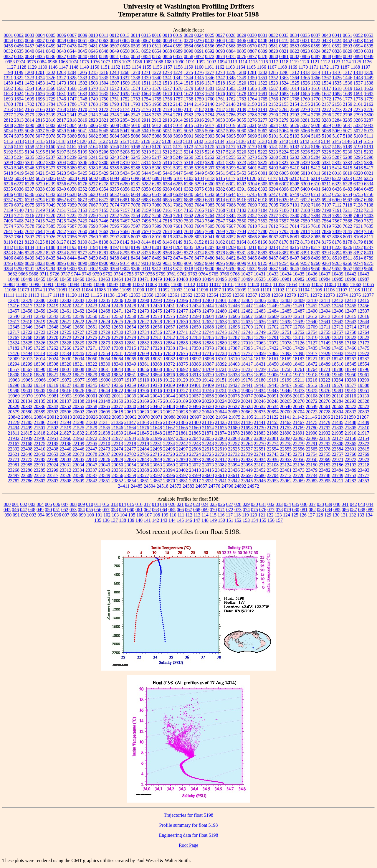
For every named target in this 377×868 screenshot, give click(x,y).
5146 (347, 141)
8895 (61, 263)
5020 (242, 125)
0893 (348, 56)
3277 (263, 120)
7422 (51, 221)
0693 (220, 51)
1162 (220, 67)
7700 (231, 231)
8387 (284, 253)
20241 (247, 401)
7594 (104, 226)
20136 (52, 401)
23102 (260, 465)
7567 (337, 221)
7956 (72, 237)
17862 (273, 353)
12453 (325, 306)
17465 (338, 348)
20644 (221, 412)
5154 (358, 141)
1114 (243, 62)
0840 (82, 56)
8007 (136, 237)
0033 (284, 35)
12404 (247, 300)
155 (263, 520)
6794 (40, 200)
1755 (157, 99)
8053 (242, 237)
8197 (114, 247)
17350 (195, 348)
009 (81, 504)
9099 (242, 263)
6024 (30, 178)
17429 (299, 348)
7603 (188, 226)
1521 (252, 83)
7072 (104, 205)
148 (205, 520)
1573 (125, 88)
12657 (169, 327)
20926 (92, 417)
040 (337, 504)
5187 (326, 147)
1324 (40, 78)
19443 (260, 385)
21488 (350, 422)
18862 (143, 375)
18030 (66, 359)
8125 (40, 242)
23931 (208, 481)
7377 (273, 216)
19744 (195, 391)
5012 (157, 125)
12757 (338, 332)
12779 (130, 338)
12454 (338, 306)
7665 (114, 231)
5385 (114, 168)
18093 (182, 359)
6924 (326, 200)
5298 (369, 157)
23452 (260, 470)
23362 (130, 470)
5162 (72, 147)
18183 (298, 359)
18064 (118, 359)
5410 (295, 168)
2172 (104, 109)
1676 (220, 94)
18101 (221, 359)
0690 (188, 51)
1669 (157, 94)
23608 (208, 475)
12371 (303, 295)
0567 (220, 46)
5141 (294, 141)
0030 (252, 35)
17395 (247, 348)
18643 (117, 369)
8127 (61, 242)
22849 (156, 459)
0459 (51, 46)
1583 (231, 88)
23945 (247, 481)
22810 (91, 459)
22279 (299, 444)
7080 (157, 205)
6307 (284, 184)
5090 (178, 136)
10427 (247, 274)
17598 (130, 353)
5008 (114, 125)
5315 (157, 162)
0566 (210, 46)
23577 (143, 475)
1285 (273, 72)
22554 (273, 449)
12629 (169, 322)
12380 (39, 300)
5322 (231, 162)
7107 (327, 205)
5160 (51, 147)
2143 (178, 104)
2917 (210, 120)
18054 (105, 359)
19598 (14, 391)
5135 (230, 141)
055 (90, 510)
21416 (208, 422)
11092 (164, 290)
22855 (169, 459)
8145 (157, 242)
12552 (117, 316)
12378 (14, 300)
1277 (209, 72)
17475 (363, 348)
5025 (284, 125)
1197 (366, 67)
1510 (135, 83)
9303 (104, 269)
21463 (286, 422)
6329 (358, 184)
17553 (91, 353)
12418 (39, 306)
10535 (260, 279)
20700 (286, 412)
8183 (19, 247)
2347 (135, 115)
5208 (125, 152)
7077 (125, 205)
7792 (284, 231)
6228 (29, 184)
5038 (51, 131)
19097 (118, 380)
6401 (316, 189)
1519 (231, 83)
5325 (263, 162)
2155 (305, 104)
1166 (261, 67)
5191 (369, 147)
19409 (208, 385)
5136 (241, 141)
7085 (210, 205)
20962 (131, 417)
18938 (234, 375)
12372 (316, 295)
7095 (274, 205)
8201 (157, 247)
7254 (135, 216)
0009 (82, 35)
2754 (167, 115)
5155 (368, 141)
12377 (368, 295)
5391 (167, 168)
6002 (273, 173)
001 (15, 504)
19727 (182, 391)
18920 (208, 375)
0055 (19, 41)
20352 (65, 406)
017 (147, 504)
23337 (91, 470)
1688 (337, 94)
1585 (252, 88)
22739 (247, 454)
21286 (39, 422)
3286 (358, 120)
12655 (143, 327)
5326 (273, 162)
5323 (242, 162)
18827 (78, 375)
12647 (39, 327)
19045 (338, 375)
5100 (263, 136)
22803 (65, 459)
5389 (146, 168)
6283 (157, 184)
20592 (52, 412)
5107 (337, 136)
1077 (105, 62)
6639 (178, 194)
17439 (325, 348)
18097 (195, 359)
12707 (286, 327)
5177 (231, 147)
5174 (199, 147)
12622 (78, 322)
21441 (260, 422)
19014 (286, 375)
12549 (78, 316)
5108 (348, 136)
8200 (146, 247)
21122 (273, 417)
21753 (286, 428)
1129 (32, 67)
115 (213, 515)
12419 (52, 306)
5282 (295, 157)
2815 (40, 120)
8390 (295, 253)
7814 (305, 231)
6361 (178, 189)
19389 (169, 385)
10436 (312, 274)
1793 (135, 104)
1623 (8, 94)
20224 (221, 401)
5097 (242, 136)
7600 (167, 226)
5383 (93, 168)
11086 (113, 290)
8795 (8, 263)
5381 (82, 168)
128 (320, 515)
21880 (247, 433)
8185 (40, 247)
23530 (78, 475)
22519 (221, 449)
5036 (29, 131)
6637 (157, 194)
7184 (263, 210)
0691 (199, 51)
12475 (156, 311)
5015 (188, 125)
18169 (285, 359)
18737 (247, 369)
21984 (130, 438)
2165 (29, 109)
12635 (247, 322)
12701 (260, 327)
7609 (242, 226)
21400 (195, 422)
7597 (135, 226)
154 (254, 520)
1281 (252, 72)
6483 (348, 189)
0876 (242, 56)
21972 (91, 438)
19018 (312, 375)
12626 (130, 322)
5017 (210, 125)
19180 (260, 380)
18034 (79, 359)
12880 (117, 343)
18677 (169, 369)
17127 (312, 343)
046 (15, 510)
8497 (295, 258)
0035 (305, 35)
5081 (83, 136)
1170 (303, 67)
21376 (156, 422)
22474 (117, 449)
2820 (93, 120)
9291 (29, 269)
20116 (350, 396)
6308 (295, 184)
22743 (273, 454)
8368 (167, 253)
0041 (337, 35)
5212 (167, 152)
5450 (210, 173)
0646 (93, 51)
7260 (167, 216)
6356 (125, 189)
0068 (157, 41)
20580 (27, 412)
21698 (247, 428)
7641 (8, 231)
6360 (167, 189)
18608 (78, 369)
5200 (93, 152)
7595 (114, 226)
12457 (14, 311)
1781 (19, 104)
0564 (188, 46)
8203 (167, 247)
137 (114, 520)
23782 (14, 481)
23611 (234, 475)
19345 (91, 385)
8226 (348, 247)
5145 (336, 141)
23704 (273, 475)
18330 (104, 364)
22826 (104, 459)
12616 (363, 316)
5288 (348, 157)
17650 (169, 353)
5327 (284, 162)
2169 (72, 109)
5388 (135, 168)
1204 (72, 72)
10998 (125, 284)
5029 (326, 125)
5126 (145, 141)
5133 (209, 141)
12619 (39, 322)
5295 (358, 157)
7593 (93, 226)
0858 (188, 56)
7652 (61, 231)
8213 (273, 247)
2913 (167, 120)
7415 (40, 221)
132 (353, 515)
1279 (231, 72)
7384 (316, 216)
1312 (294, 72)
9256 (295, 263)
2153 (284, 104)
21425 (221, 422)
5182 (284, 147)
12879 (104, 343)
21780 (312, 428)
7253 (125, 216)
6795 (51, 200)
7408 (19, 221)
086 (345, 510)
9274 (358, 263)
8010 (157, 237)
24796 (227, 486)
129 (328, 515)
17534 (65, 353)
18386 (195, 364)
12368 (264, 295)
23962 (286, 481)
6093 (104, 178)
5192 (8, 152)
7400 (358, 216)
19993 (66, 396)
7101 (295, 205)
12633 (221, 322)
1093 (211, 62)
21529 (91, 428)
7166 (199, 210)
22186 (65, 444)
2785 (220, 115)
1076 (95, 62)
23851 (104, 481)
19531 (325, 385)
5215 (199, 152)
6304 (252, 184)
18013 (27, 359)
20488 (169, 406)
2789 (263, 115)
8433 (40, 258)
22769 (363, 454)
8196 (104, 247)
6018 (337, 173)
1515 (188, 83)
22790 (52, 459)
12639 (299, 322)
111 (181, 515)
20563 (338, 406)
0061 (82, 41)
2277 (8, 115)
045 (7, 510)
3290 (29, 125)
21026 (209, 417)
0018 (167, 35)
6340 (61, 189)
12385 (104, 300)
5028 (316, 125)
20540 (286, 406)
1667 (135, 94)
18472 (312, 364)
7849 (358, 231)
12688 (208, 327)
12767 (14, 338)
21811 (13, 433)
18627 (91, 369)
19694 (130, 391)
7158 (135, 210)
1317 (347, 72)
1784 (51, 104)
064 (164, 510)
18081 (156, 359)
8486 (263, 258)
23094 (234, 465)
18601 (65, 369)
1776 (337, 99)
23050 (117, 465)
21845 (143, 433)
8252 (40, 253)
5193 (19, 152)
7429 (82, 221)
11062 (343, 284)
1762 (231, 99)
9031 (167, 263)
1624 (19, 94)
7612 (273, 226)
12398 (195, 300)
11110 (367, 290)
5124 (124, 141)
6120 (252, 178)
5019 (231, 125)
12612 (312, 316)
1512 (157, 83)
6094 (115, 178)
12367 (251, 295)
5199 (82, 152)
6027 (62, 178)
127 (311, 515)
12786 (221, 338)
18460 (286, 364)
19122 (169, 380)
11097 (215, 290)
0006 (61, 35)
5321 (220, 162)
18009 (14, 359)
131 (344, 515)
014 (123, 504)
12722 (27, 332)
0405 (231, 41)
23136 (299, 465)
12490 (312, 311)
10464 (117, 279)
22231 (156, 444)
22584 (338, 449)
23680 (260, 475)
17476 (14, 353)
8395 (348, 253)
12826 (39, 343)
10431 (260, 274)
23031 (65, 465)
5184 (305, 147)
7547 (220, 221)
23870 (169, 481)
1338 (135, 78)
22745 (286, 454)
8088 (337, 237)
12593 (195, 316)
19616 (65, 391)
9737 (65, 274)
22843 (143, 459)
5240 (82, 157)
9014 (125, 263)
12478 (195, 311)
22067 (247, 438)
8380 (231, 253)
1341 (167, 78)
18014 (40, 359)
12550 (91, 316)
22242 (182, 444)
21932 (14, 438)
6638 (167, 194)
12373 (329, 295)
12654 (130, 327)
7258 (157, 216)
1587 (273, 88)
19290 (363, 380)
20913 (66, 417)
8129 (72, 242)
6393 (263, 189)
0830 (358, 51)
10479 (156, 279)
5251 (199, 157)
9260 (316, 263)
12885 (182, 343)
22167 (14, 444)
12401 (221, 300)
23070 (182, 465)
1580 (199, 88)
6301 (220, 184)
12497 (350, 311)
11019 (240, 284)
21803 (338, 428)
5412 (316, 168)
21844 (130, 433)
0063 (104, 41)
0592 (337, 46)
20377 (117, 406)
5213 (178, 152)
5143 (315, 141)
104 (123, 515)
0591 (326, 46)
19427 (234, 385)
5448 (188, 173)
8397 (358, 253)
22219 (143, 444)
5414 (337, 168)
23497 (14, 475)
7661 (93, 231)
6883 (146, 200)
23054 (130, 465)
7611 (263, 226)
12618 (27, 322)
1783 (40, 104)
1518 (220, 83)
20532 (260, 406)
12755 (325, 332)
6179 (284, 178)
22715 (156, 454)
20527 (234, 406)
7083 (189, 205)
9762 (182, 274)
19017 (299, 375)
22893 (208, 459)
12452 (312, 306)
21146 (311, 417)
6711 (241, 194)
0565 (199, 46)
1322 (19, 78)
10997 (113, 284)
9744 (76, 274)
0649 (114, 51)
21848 (156, 433)
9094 (210, 263)
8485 (252, 258)
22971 (338, 459)
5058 (231, 131)
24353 (363, 481)
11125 (96, 295)
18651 (130, 369)
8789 (369, 258)
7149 (40, 210)
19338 (78, 385)
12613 (325, 316)
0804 (231, 51)
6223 (347, 178)
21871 (208, 433)
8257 (72, 253)
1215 (93, 72)
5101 (274, 136)
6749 (295, 194)
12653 (117, 327)
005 (48, 504)
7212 (358, 210)
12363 (199, 295)
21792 (325, 428)
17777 (247, 353)
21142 (298, 417)
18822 (65, 375)
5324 (252, 162)
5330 (316, 162)
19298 (14, 385)
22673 (78, 454)
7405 (8, 221)
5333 (348, 162)
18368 (156, 364)
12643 (350, 322)
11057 (317, 284)
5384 (104, 168)
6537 (40, 194)
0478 (72, 46)
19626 (78, 391)
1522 (263, 83)
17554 (104, 353)
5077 (40, 136)
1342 (178, 78)
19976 (40, 396)
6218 (305, 178)
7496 (146, 221)
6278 (104, 184)
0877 (252, 56)
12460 (52, 311)
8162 (220, 242)
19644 (104, 391)
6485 (369, 189)
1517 (210, 83)
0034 (295, 35)
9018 (146, 263)
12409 (299, 300)
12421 (78, 306)
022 (188, 504)
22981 (14, 465)
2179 (167, 109)
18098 (208, 359)
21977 (117, 438)
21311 (104, 422)
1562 (8, 88)
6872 (72, 200)
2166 (40, 109)
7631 (358, 226)
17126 (299, 343)
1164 (240, 67)
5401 (252, 168)
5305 (72, 162)
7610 (252, 226)
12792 (286, 338)
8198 (125, 247)
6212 (294, 178)
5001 (40, 125)
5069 (337, 131)
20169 (143, 401)
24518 (163, 486)
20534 (273, 406)
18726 (234, 369)
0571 (263, 46)
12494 (325, 311)
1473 (61, 83)
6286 (188, 184)
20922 (79, 417)
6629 (82, 194)
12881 (130, 343)
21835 (91, 433)
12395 (169, 300)
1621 (358, 88)
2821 (104, 120)
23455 (273, 470)
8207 (210, 247)
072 (230, 510)
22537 (247, 449)
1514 (178, 83)
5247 (157, 157)
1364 (295, 78)
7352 (252, 216)
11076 (49, 290)
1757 (178, 99)
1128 (22, 67)
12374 (342, 295)
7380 (295, 216)
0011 (104, 35)
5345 (19, 168)
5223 (273, 152)
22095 (299, 438)
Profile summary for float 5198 (188, 825)
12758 (350, 332)
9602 (220, 269)
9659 (358, 269)
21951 (52, 438)
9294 (51, 269)
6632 (114, 194)
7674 (167, 231)
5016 (199, 125)
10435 (299, 274)
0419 (284, 41)
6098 (157, 178)
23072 (195, 465)
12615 (350, 316)
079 (287, 510)
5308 (104, 162)
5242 (104, 157)
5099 (252, 136)
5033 (369, 125)
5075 (19, 136)
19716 (156, 391)
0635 (19, 51)
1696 (40, 99)
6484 (358, 189)
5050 (157, 131)
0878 (263, 56)
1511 (146, 83)
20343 (52, 406)
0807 (252, 51)
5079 (62, 136)
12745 (221, 332)
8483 (242, 258)
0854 (146, 56)
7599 (157, 226)
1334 (93, 78)
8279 (93, 253)
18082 (169, 359)
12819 (312, 338)
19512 (312, 385)
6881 (125, 200)
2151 (263, 104)
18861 (130, 375)
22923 (247, 459)
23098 (247, 465)
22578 (325, 449)
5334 (358, 162)
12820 (325, 338)
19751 (221, 391)
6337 (29, 189)
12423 (91, 306)
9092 (199, 263)
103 (115, 515)
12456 (363, 306)
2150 (252, 104)
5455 (252, 173)
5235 (29, 157)
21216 (337, 417)
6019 (348, 173)
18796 (363, 369)
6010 (305, 173)
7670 (146, 231)
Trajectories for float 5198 (188, 815)
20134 (27, 401)
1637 (114, 94)
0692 (210, 51)
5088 (157, 136)
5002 (51, 125)
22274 (273, 444)
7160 (157, 210)
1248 (114, 72)
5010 (135, 125)
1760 (210, 99)
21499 (27, 428)
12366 (238, 295)
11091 (151, 290)
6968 (369, 200)
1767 (284, 99)
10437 (325, 274)
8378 (220, 253)
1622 (369, 88)
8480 (210, 258)
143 (164, 520)
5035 (19, 131)
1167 (272, 67)
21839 (117, 433)
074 (246, 510)
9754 (118, 274)
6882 (135, 200)
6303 (242, 184)
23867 (156, 481)
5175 (210, 147)
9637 (273, 269)
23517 (52, 475)
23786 (27, 481)
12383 (78, 300)
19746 (208, 391)
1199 (19, 72)
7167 (210, 210)
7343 (220, 216)
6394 (273, 189)
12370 (290, 295)
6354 (104, 189)
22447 (91, 449)
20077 (247, 396)
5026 (295, 125)
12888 (208, 343)
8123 (29, 242)
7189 (316, 210)
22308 (338, 444)
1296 (284, 72)
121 (262, 515)
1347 (220, 78)
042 (353, 504)
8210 (242, 247)
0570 (252, 46)
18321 (78, 364)
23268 (14, 470)
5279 (263, 157)
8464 (135, 258)
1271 (146, 72)
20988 (170, 417)
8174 (316, 242)
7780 (263, 231)
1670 (167, 94)
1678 (242, 94)
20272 (312, 401)
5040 (72, 131)
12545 (65, 316)
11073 (23, 290)
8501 (326, 258)
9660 (369, 269)
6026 (51, 178)
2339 (51, 115)
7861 (19, 237)
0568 (231, 46)
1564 (29, 88)
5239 (72, 157)
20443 (143, 406)
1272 (156, 72)
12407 (273, 300)
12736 (156, 332)
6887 (178, 200)
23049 (104, 465)
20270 (299, 401)
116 (221, 515)
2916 (199, 120)
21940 (39, 438)
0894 (358, 56)
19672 (117, 391)
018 (156, 504)
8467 (146, 258)
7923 (40, 237)
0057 (40, 41)
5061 (252, 131)
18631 (104, 369)
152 (238, 520)
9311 (146, 269)
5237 (51, 157)
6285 (178, 184)
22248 (208, 444)
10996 (100, 284)
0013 (125, 35)
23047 (91, 465)
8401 (369, 253)
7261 (178, 216)
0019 (178, 35)
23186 (338, 465)
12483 (260, 311)
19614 (52, 391)
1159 (188, 67)
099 (82, 515)
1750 (104, 99)
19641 (91, 391)
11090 (138, 290)
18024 (53, 359)
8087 (327, 237)
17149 (325, 343)
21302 (91, 422)
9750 (97, 274)
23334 (78, 470)
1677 (231, 94)
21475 (312, 422)
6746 (263, 194)
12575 (169, 316)
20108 (312, 396)
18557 (14, 369)
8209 (231, 247)
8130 (82, 242)
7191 (337, 210)
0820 (273, 51)
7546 (210, 221)
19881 (338, 391)
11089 (126, 290)
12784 (195, 338)
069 (205, 510)
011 (98, 504)
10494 (208, 279)
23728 (299, 475)
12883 (156, 343)
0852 (125, 56)
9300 (72, 269)
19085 (92, 380)
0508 (125, 46)
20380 (130, 406)
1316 (337, 72)
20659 (234, 412)
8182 (8, 247)
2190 (252, 109)
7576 (19, 226)
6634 (135, 194)
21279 (14, 422)
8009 (146, 237)
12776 (104, 338)
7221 (61, 216)
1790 (114, 104)
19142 (208, 380)
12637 (273, 322)
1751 (114, 99)
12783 (182, 338)
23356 (117, 470)
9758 (150, 274)
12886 (195, 343)
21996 (156, 438)
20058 (208, 396)
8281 (104, 253)
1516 (199, 83)
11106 (329, 290)
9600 (210, 269)
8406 (8, 258)
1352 (273, 78)
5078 (51, 136)
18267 (350, 359)
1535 (337, 83)
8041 (210, 237)
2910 (135, 120)
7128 (358, 205)
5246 (146, 157)
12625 (117, 322)
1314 (315, 72)
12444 (208, 306)
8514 (358, 258)
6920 (284, 200)
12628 (156, 322)
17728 (221, 353)
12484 (273, 311)
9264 (326, 263)
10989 (22, 284)
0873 (210, 56)
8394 (337, 253)
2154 (295, 104)
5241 (93, 157)
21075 (234, 417)
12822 (350, 338)
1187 (345, 67)
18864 (156, 375)
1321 (8, 78)
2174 (125, 109)
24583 (188, 486)
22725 (208, 454)
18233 (324, 359)
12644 (363, 322)
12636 (260, 322)
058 (114, 510)
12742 (195, 332)
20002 (105, 396)
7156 (114, 210)
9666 (23, 274)
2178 (157, 109)
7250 (93, 216)
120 (254, 515)
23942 (234, 481)
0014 (135, 35)
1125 (357, 62)
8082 (305, 237)
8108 (358, 237)
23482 (325, 470)
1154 (136, 67)
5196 (51, 152)
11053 (279, 284)
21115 (260, 417)
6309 (305, 184)
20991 (183, 417)
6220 (326, 178)
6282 (146, 184)
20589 (39, 412)
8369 (178, 253)
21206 (324, 417)
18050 (92, 359)
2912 (157, 120)
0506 (104, 46)
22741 (260, 454)
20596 (65, 412)
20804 (338, 412)
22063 (234, 438)
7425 (61, 221)
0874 (220, 56)
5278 (252, 157)
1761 (220, 99)
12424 (104, 306)
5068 (326, 131)
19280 (350, 380)
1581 (210, 88)
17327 (143, 348)
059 (123, 510)
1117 (273, 62)
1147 (63, 67)
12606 (234, 316)
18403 (234, 364)
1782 (29, 104)
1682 (273, 94)
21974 (104, 438)
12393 (156, 300)
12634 (234, 322)
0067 (146, 41)
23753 (350, 475)
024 (205, 504)
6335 (8, 189)
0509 (135, 46)
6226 (8, 184)
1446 (348, 78)
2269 (295, 109)
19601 (27, 391)
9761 (171, 274)
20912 (53, 417)
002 (24, 504)
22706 (143, 454)
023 (197, 504)
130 (336, 515)
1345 (199, 78)
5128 (167, 141)
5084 (115, 136)
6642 (210, 194)
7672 (157, 231)
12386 (117, 300)
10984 (325, 279)
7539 (188, 221)
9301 (82, 269)
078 (279, 510)
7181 (231, 210)
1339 (146, 78)
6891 (210, 200)
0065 (125, 41)
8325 (146, 253)
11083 (74, 290)
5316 (167, 162)
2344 (104, 115)
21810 (363, 428)
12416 (14, 306)
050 (48, 510)
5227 (316, 152)
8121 (19, 242)
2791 (284, 115)
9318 (188, 269)
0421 (305, 41)
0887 (316, 56)
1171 (314, 67)
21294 (65, 422)
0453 (358, 41)
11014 (202, 284)
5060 (242, 131)
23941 (221, 481)
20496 (195, 406)
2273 (337, 109)
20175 (156, 401)
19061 (363, 375)
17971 (350, 353)
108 (156, 515)
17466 (350, 348)
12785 (208, 338)
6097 (146, 178)
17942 (338, 353)
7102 (305, 205)
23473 (299, 470)
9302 (93, 269)
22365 (350, 444)
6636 (146, 194)
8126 (51, 242)
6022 (9, 178)
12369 (277, 295)
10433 (273, 274)
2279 (29, 115)
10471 (143, 279)
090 (8, 515)
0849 (104, 56)
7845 (348, 231)
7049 (51, 205)
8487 (273, 258)
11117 (46, 295)
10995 (87, 284)
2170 (82, 109)
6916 (242, 200)
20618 (117, 412)
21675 (221, 428)
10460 (78, 279)
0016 (157, 35)
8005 (125, 237)
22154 (363, 438)
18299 (27, 364)
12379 (27, 300)
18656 (143, 369)
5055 (199, 131)
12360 (161, 295)
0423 (326, 41)
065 (172, 510)
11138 (109, 295)
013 (114, 504)
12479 (208, 311)
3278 (273, 120)
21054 (221, 417)
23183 (325, 465)
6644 (231, 194)
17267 (78, 348)
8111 (369, 237)
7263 (199, 216)
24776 (214, 486)
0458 (40, 46)
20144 (91, 401)
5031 (348, 125)
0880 (273, 56)
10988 (9, 284)
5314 (146, 162)
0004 (40, 35)
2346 (125, 115)
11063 (356, 284)
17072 (273, 343)
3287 (369, 120)
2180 (178, 109)
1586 (263, 88)
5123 (114, 141)
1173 (334, 67)
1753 (135, 99)
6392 (252, 189)
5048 (135, 131)
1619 (348, 88)
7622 (348, 226)
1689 (348, 94)
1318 (358, 72)
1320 (368, 72)
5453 (242, 173)
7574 (8, 226)
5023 (263, 125)
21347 (130, 422)
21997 (169, 438)
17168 (350, 343)
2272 (326, 109)
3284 (337, 120)
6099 (168, 178)
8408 (19, 258)
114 (205, 515)
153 (246, 520)
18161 (272, 359)
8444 (72, 258)
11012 (189, 284)
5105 (316, 136)
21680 (234, 428)
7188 (305, 210)
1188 (355, 67)
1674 (210, 94)
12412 (338, 300)
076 (263, 510)
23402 (182, 470)
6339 (51, 189)
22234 (169, 444)
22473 (104, 449)
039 (329, 504)
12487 (299, 311)
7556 (273, 221)
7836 (326, 231)
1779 (369, 99)
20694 (273, 412)
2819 (82, 120)
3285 (348, 120)
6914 (220, 200)
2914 (178, 120)
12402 (234, 300)
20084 (260, 396)
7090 (252, 205)
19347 (104, 385)
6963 (348, 200)
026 (221, 504)
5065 (295, 131)
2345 (114, 115)
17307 (104, 348)
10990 (35, 284)
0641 (40, 51)
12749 (260, 332)
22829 (117, 459)
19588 (363, 385)
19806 (247, 391)
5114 (30, 141)
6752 (326, 194)
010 (90, 504)
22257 (234, 444)
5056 (210, 131)
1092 (201, 62)
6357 (135, 189)
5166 (114, 147)
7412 (29, 221)
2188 (231, 109)
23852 (117, 481)
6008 (295, 173)
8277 (82, 253)
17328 (156, 348)
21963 (78, 438)
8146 (167, 242)
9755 (129, 274)
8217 (316, 247)
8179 (358, 242)
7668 (135, 231)
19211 (299, 380)
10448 (14, 279)
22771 (14, 459)
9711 (44, 274)
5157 (19, 147)
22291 (312, 444)
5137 (252, 141)
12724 (52, 332)
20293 (350, 401)
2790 (273, 115)
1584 (242, 88)
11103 (291, 290)
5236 (40, 157)
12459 (39, 311)
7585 (51, 226)
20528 (247, 406)
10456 (52, 279)
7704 (242, 231)
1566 (51, 88)
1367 (326, 78)
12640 (312, 322)
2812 (8, 120)
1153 (126, 67)
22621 (14, 454)
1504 (104, 83)
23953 (273, 481)
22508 (195, 449)
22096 (312, 438)
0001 (8, 35)
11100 (253, 290)
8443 (61, 258)
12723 (39, 332)
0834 (29, 56)
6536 (29, 194)
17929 (325, 353)
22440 (65, 449)
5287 (337, 157)
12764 (363, 332)
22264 (247, 444)
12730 (117, 332)
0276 (199, 41)
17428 (286, 348)
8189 (61, 247)
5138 (262, 141)
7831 (316, 231)
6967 (358, 200)
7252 (114, 216)
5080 (72, 136)
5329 (305, 162)
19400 (182, 385)
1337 (125, 78)
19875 (312, 391)
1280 (241, 72)
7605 (210, 226)
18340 (117, 364)
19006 (273, 375)
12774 (78, 338)
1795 (146, 104)
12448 (260, 306)
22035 (182, 438)
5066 (305, 131)
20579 (14, 412)
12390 (143, 300)
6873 (82, 200)
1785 (61, 104)
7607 (231, 226)
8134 (93, 242)
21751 (273, 428)
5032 (358, 125)
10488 (182, 279)
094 (41, 515)
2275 (358, 109)
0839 (72, 56)
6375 (199, 189)
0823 (305, 51)
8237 (369, 247)
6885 (167, 200)
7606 (220, 226)
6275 (72, 184)
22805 (78, 459)
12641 (325, 322)
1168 (282, 67)
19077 (79, 380)
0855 (157, 56)
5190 (358, 147)
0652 (146, 51)
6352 (82, 189)
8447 (82, 258)
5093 (210, 136)
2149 (242, 104)
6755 (358, 194)
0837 (61, 56)
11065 (368, 284)
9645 (295, 269)
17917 (312, 353)
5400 (242, 168)
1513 (167, 83)
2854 (125, 120)
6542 (51, 194)
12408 (286, 300)
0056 (29, 41)
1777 (348, 99)
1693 (8, 99)
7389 (326, 216)
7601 (178, 226)
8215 (295, 247)
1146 (53, 67)
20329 (14, 406)
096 (57, 515)
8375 (210, 253)
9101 (252, 263)
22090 (286, 438)
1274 (178, 72)
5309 (114, 162)
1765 (263, 99)
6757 (8, 200)
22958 (312, 459)
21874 (221, 433)
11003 (151, 284)
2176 (146, 109)
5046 (114, 131)
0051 (348, 35)
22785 (39, 459)
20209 (195, 401)
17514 (39, 353)
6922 (305, 200)
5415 (348, 168)
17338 (169, 348)
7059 (72, 205)
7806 (295, 231)
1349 (242, 78)
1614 (295, 88)
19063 (14, 380)
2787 (242, 115)
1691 (358, 94)
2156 (316, 104)
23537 (91, 475)
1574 (135, 88)
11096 (202, 290)
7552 (252, 221)
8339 (157, 253)
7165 (188, 210)
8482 (231, 258)
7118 (347, 205)
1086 (137, 62)
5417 (369, 168)
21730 (260, 428)
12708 (299, 327)
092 (24, 515)
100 (90, 515)
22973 (363, 459)
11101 (266, 290)
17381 (221, 348)
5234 (19, 157)
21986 (143, 438)
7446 (104, 221)
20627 (169, 412)
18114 (247, 359)
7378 (284, 216)
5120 (82, 141)
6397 (295, 189)
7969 (93, 237)
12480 (221, 311)
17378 (208, 348)
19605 (39, 391)
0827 (326, 51)
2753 (157, 115)
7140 (19, 210)
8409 (29, 258)
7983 (104, 237)
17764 (234, 353)
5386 (125, 168)
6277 (93, 184)
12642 (338, 322)
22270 (260, 444)
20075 (234, 396)
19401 (195, 385)
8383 (263, 253)
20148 (104, 401)
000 (7, 504)
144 (172, 520)
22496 (169, 449)
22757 (338, 454)
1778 (358, 99)
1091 (190, 62)
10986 (350, 279)
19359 (130, 385)
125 (295, 515)
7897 (30, 237)
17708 (195, 353)
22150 (350, 438)
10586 (273, 279)
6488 (19, 194)
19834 (260, 391)
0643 (61, 51)
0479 (82, 46)
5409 (284, 168)
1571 (104, 88)
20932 (105, 417)
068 (197, 510)
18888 (182, 375)
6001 (263, 173)
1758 (188, 99)
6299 (199, 184)
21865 (195, 433)
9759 (161, 274)
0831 (369, 51)
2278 (19, 115)
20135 (39, 401)
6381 (210, 189)
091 (16, 515)
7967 (83, 237)
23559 (130, 475)
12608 (260, 316)
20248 (273, 401)
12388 (130, 300)
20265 (286, 401)
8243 (8, 253)
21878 (234, 433)
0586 (305, 46)
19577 (350, 385)
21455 (273, 422)
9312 (157, 269)
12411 (324, 300)
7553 (263, 221)
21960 (65, 438)
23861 (143, 481)
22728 (221, 454)
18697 (195, 369)
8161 (210, 242)
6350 (72, 189)
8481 (220, 258)
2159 (348, 104)
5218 (231, 152)
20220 (208, 401)
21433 (234, 422)
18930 (221, 375)
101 (99, 515)
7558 (295, 221)
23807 (52, 481)
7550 (242, 221)
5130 (177, 141)
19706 (143, 391)
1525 (295, 83)
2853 (114, 120)
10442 (350, 274)
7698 (210, 231)
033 (279, 504)
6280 (125, 184)
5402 (263, 168)
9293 (40, 269)
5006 (93, 125)
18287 (363, 359)
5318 (188, 162)
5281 (284, 157)
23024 (52, 465)
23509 (27, 475)
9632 (252, 269)
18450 (273, 364)
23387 (156, 470)
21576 (143, 428)
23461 (286, 470)
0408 (263, 41)
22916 (234, 459)
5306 (82, 162)
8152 (199, 242)
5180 (263, 147)
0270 (188, 41)
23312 (65, 470)
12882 (143, 343)
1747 (72, 99)
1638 (125, 94)
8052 (231, 237)
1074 (74, 62)
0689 (178, 51)
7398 (348, 216)
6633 (125, 194)
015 (131, 504)
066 (180, 510)
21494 (14, 428)
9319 (199, 269)
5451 (220, 173)
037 (312, 504)
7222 (72, 216)
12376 (355, 295)
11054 (292, 284)
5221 (252, 152)
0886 (305, 56)
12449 (273, 306)
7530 (178, 221)
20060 (221, 396)
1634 (93, 94)
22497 (182, 449)
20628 (182, 412)
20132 (14, 401)
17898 (299, 353)
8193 (82, 247)
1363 (284, 78)
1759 (199, 99)
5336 (369, 162)
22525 (234, 449)
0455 (8, 46)
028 (238, 504)
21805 (350, 428)
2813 (19, 120)
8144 (146, 242)
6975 (30, 205)
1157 (167, 67)
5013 (167, 125)
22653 (52, 454)
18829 (91, 375)
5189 (348, 147)
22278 (286, 444)
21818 (39, 433)
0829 (348, 51)
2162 (369, 104)
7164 (178, 210)
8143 (135, 242)
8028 (189, 237)
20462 (156, 406)
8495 (284, 258)
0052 (358, 35)
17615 (156, 353)
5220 (242, 152)
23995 (325, 481)
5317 (178, 162)
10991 (48, 284)
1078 (116, 62)
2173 (114, 109)
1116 (263, 62)
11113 (34, 295)
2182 (199, 109)
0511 (157, 46)
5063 (273, 131)
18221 (311, 359)
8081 (295, 237)
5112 (9, 141)
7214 (8, 216)
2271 (316, 109)
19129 (182, 380)
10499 (247, 279)
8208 (220, 247)
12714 (350, 327)
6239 (51, 184)
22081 (273, 438)
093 (33, 515)
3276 (252, 120)
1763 (242, 99)
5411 (305, 168)
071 (221, 510)
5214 (188, 152)
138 (123, 520)
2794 (305, 115)
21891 (299, 433)
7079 (146, 205)
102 (107, 515)
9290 (19, 269)
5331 (326, 162)
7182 (242, 210)
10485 (169, 279)
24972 (253, 486)
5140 (283, 141)
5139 (273, 141)
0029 (242, 35)
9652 (326, 269)
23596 (169, 475)
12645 (14, 327)
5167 (125, 147)
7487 (135, 221)
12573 (156, 316)
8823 (40, 263)
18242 (337, 359)
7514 (157, 221)
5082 (93, 136)
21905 (338, 433)
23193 (350, 465)
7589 (82, 226)
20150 (117, 401)
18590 (39, 369)
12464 (91, 311)
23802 (39, 481)
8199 (135, 247)
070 (213, 510)
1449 (369, 78)
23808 (65, 481)
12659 (195, 327)
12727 (78, 332)
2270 (305, 109)
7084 (199, 205)
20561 (325, 406)
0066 (135, 41)
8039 (199, 237)
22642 (39, 454)
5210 (146, 152)
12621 (65, 322)
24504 (150, 486)
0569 (242, 46)
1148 (74, 67)
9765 (214, 274)
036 (304, 504)
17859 (260, 353)
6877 (104, 200)
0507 (114, 46)
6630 (93, 194)
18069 (143, 359)
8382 (252, 253)
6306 (273, 184)
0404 (220, 41)
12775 (91, 338)
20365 (104, 406)
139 (131, 520)
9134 (273, 263)
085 (337, 510)
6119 (241, 178)
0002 (19, 35)
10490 (195, 279)
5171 (167, 147)
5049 (146, 131)
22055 (208, 438)
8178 (348, 242)
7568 (348, 221)
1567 (61, 88)
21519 (65, 428)
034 (287, 504)
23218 (363, 465)
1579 (188, 88)
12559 (143, 316)
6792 (19, 200)
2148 (231, 104)
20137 (65, 401)
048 (32, 510)
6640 (188, 194)
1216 (103, 72)
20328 (363, 401)
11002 (138, 284)
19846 (286, 391)
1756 (167, 99)
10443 (363, 274)
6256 (61, 184)
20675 (260, 412)
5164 (93, 147)
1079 (127, 62)
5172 (178, 147)
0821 (284, 51)
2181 (188, 109)
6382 (220, 189)
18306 (39, 364)
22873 (195, 459)
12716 (363, 327)
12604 (208, 316)
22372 (363, 444)
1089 (169, 62)
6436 (337, 189)
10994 (74, 284)
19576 (338, 385)
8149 (178, 242)
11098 (228, 290)
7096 (284, 205)
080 (296, 510)
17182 (14, 348)
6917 (252, 200)
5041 (82, 131)
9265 (337, 263)
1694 (19, 99)
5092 (199, 136)
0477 (61, 46)
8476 (188, 258)
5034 (8, 131)
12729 (104, 332)
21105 (247, 417)
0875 (231, 56)
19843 (273, 391)
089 (370, 510)
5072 (358, 131)
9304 (114, 269)
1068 (63, 62)
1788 (93, 104)
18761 (299, 369)
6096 (136, 178)
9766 (224, 274)
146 (188, 520)
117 (229, 515)
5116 (51, 141)
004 (40, 504)
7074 (115, 205)
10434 (286, 274)
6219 (315, 178)
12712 (338, 327)
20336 (39, 406)
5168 (135, 147)
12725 (65, 332)
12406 (260, 300)
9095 (220, 263)
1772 (326, 99)
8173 (305, 242)
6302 (231, 184)
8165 (252, 242)
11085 (100, 290)
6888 (188, 200)
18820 (39, 375)
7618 (316, 226)
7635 (369, 226)
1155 (147, 67)
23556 (117, 475)
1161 (209, 67)
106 (140, 515)
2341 (72, 115)
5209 (135, 152)
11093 (177, 290)
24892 (240, 486)
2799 (358, 115)
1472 (51, 83)
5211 (157, 152)
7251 (104, 216)
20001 (92, 396)
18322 (91, 364)
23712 (286, 475)
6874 (93, 200)
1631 (61, 94)
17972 (363, 353)
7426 (72, 221)
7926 (51, 237)
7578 (29, 226)
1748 (82, 99)
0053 (369, 35)
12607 (247, 316)
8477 (199, 258)
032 (271, 504)
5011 (146, 125)
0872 (199, 56)
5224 (284, 152)
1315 (326, 72)
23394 (169, 470)
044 (370, 504)
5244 (125, 157)
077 (271, 510)
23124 (286, 465)
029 (246, 504)
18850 (104, 375)
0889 (337, 56)
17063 (260, 343)
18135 (259, 359)
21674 (208, 428)
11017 (215, 284)
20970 (144, 417)
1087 (148, 62)
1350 (252, 78)
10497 (234, 279)
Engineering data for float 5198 (189, 835)
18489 (325, 364)
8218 (326, 247)
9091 (188, 263)
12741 (182, 332)
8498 (305, 258)
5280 (273, 157)
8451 (104, 258)
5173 (188, 147)
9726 (55, 274)
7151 (61, 210)
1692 (369, 94)
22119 (324, 438)
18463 (299, 364)
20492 (182, 406)
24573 (176, 486)
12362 (186, 295)
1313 (305, 72)
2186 (210, 109)
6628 (72, 194)
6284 (167, 184)
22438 (52, 449)
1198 (8, 72)
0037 (316, 35)
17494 (27, 353)
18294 (14, 364)
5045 (104, 131)
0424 (337, 41)
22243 (195, 444)
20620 (143, 412)
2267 (273, 109)
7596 (125, 226)
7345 (231, 216)
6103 (199, 178)
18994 (260, 375)
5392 (178, 168)
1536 (348, 83)
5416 (358, 168)
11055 (304, 284)
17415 (260, 348)
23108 (273, 465)
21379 (169, 422)
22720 (169, 454)
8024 (178, 237)
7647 (29, 231)
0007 (72, 35)
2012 (167, 104)
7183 (252, 210)
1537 (358, 83)
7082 (178, 205)
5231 (358, 152)
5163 (82, 147)
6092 (93, 178)
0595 (369, 46)
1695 (29, 99)
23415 (208, 470)
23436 (234, 470)
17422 (273, 348)
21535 (104, 428)
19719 (169, 391)
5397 (210, 168)
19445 (273, 385)
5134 (220, 141)
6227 (19, 184)
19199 (286, 380)
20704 (299, 412)
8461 (125, 258)
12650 (78, 327)
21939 (27, 438)
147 (197, 520)
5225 (295, 152)
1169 (293, 67)
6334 (369, 184)
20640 (208, 412)
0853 (135, 56)
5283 (305, 157)
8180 (369, 242)
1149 (84, 67)
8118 (8, 242)
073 (238, 510)
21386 (182, 422)
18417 (247, 364)
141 (147, 520)
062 (147, 510)
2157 (326, 104)
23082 (221, 465)
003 (32, 504)
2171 (93, 109)
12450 (286, 306)
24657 (201, 486)
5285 (326, 157)
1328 (72, 78)
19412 (221, 385)
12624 (104, 322)
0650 (125, 51)
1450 (8, 83)
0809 (263, 51)
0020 (188, 35)
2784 (210, 115)
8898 (82, 263)
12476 (169, 311)
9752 (108, 274)
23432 (221, 470)
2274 (348, 109)
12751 (286, 332)
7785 (273, 231)
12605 (221, 316)
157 (279, 520)
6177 (273, 178)
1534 (326, 83)
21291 (52, 422)
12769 (39, 338)
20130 (363, 396)
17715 (208, 353)
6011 (316, 173)
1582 (220, 88)
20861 (27, 417)
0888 (326, 56)
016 (139, 504)
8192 (72, 247)
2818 (72, 120)
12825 (27, 343)
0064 (114, 41)
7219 (40, 216)
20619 (130, 412)
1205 (82, 72)
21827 (65, 433)
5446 (167, 173)
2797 (337, 115)
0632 (8, 51)
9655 (337, 269)
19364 (143, 385)
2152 (273, 104)
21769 (299, 428)
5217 (220, 152)
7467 (125, 221)
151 (230, 520)
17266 (65, 348)
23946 (260, 481)
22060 (221, 438)
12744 (208, 332)
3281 (305, 120)
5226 (305, 152)
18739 (260, 369)
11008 (177, 284)
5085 (125, 136)
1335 (104, 78)
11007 (164, 284)
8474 (178, 258)
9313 (167, 269)
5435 (135, 173)
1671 (178, 94)
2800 (369, 115)
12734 (143, 332)
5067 (316, 131)
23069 (169, 465)
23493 (363, 470)
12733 (130, 332)
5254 (220, 157)
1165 (251, 67)
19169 (234, 380)
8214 (284, 247)
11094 (190, 290)
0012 (114, 35)
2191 (263, 109)
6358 (146, 189)
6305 (263, 184)
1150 (95, 67)
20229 (234, 401)
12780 (143, 338)
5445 (157, 173)
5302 (40, 162)
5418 (8, 173)
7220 (51, 216)
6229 (40, 184)
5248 (167, 157)
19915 (350, 391)
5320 (210, 162)
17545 (78, 353)
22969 (325, 459)
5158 (29, 147)
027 (230, 504)
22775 (27, 459)
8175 (326, 242)
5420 (29, 173)
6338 (40, 189)
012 (106, 504)
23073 (208, 465)
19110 (143, 380)
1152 (115, 67)
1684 (295, 94)
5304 (61, 162)
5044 (93, 131)
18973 (247, 375)
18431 (260, 364)
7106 (316, 205)
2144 (188, 104)
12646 (27, 327)
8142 (125, 242)
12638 (286, 322)
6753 (337, 194)
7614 (295, 226)
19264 (337, 380)
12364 (212, 295)
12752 (299, 332)
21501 (39, 428)
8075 (284, 237)
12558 (130, 316)
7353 (263, 216)
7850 (369, 231)
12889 (221, 343)
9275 (369, 263)
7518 (167, 221)
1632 (72, 94)
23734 (312, 475)
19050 (350, 375)
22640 (27, 454)
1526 (305, 83)
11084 (87, 290)
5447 (178, 173)
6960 (337, 200)
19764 (234, 391)
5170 (157, 147)
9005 (114, 263)
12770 (52, 338)
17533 (52, 353)
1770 (316, 99)
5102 (284, 136)
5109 (358, 136)
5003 (61, 125)
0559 (178, 46)
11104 (304, 290)
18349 (130, 364)
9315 (178, 269)
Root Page (188, 845)
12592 (182, 316)
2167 (51, 109)
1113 (233, 62)
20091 (273, 396)
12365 (225, 295)
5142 (305, 141)
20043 (156, 396)
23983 (312, 481)
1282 (262, 72)
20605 (104, 412)
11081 (62, 290)
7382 (305, 216)
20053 (182, 396)
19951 (363, 391)
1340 (157, 78)
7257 (146, 216)
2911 (146, 120)
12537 (363, 311)
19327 (65, 385)
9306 (135, 269)
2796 (326, 115)
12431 (169, 306)
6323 (337, 184)
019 (164, 504)
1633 (82, 94)
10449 (27, 279)
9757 (140, 274)
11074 (36, 290)
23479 (312, 470)
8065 (252, 237)
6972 (19, 205)
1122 (325, 62)
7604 (199, 226)
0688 (167, 51)
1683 (284, 94)
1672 (188, 94)
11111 (9, 295)
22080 (260, 438)
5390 (157, 168)
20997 (196, 417)
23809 (78, 481)
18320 (65, 364)
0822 (295, 51)
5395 (188, 168)
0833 (19, 56)
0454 (369, 41)
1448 (358, 78)
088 (362, 510)
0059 (61, 41)
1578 (178, 88)
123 (278, 515)
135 (98, 520)
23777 (363, 475)
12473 (143, 311)
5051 (167, 131)
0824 (316, 51)
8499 (316, 258)
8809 (19, 263)
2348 (146, 115)
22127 (338, 438)
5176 (220, 147)
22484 (143, 449)
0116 (178, 41)
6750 (305, 194)
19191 (273, 380)
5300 (19, 162)
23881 (182, 481)
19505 (299, 385)
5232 (369, 152)
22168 (27, 444)
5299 (8, 162)
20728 (325, 412)
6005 (284, 173)
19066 (40, 380)
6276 (82, 184)
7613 (284, 226)
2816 (51, 120)
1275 (188, 72)
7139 (8, 210)
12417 (27, 306)
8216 (305, 247)
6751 (316, 194)
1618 (337, 88)
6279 (114, 184)
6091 (83, 178)
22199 (78, 444)
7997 (115, 237)
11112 (21, 295)
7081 (168, 205)
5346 (29, 168)
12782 (169, 338)
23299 (52, 470)
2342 (82, 115)
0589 (316, 46)
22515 (208, 449)
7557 (284, 221)
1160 (199, 67)
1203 (61, 72)
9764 (203, 274)
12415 (363, 300)
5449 (199, 173)
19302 (27, 385)
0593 (348, 46)
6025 (40, 178)
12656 (156, 327)
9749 (87, 274)
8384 (273, 253)
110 (173, 515)
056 (98, 510)
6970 (9, 205)
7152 (72, 210)
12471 (117, 311)
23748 (325, 475)
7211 (347, 210)
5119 (71, 141)
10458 (65, 279)
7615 (305, 226)
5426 (93, 173)
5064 (284, 131)
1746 (61, 99)
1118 (284, 62)
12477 (182, 311)
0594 (358, 46)
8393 (326, 253)
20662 (247, 412)
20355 (78, 406)
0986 (52, 62)
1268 (125, 72)
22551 (260, 449)
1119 (294, 62)
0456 (19, 46)
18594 (52, 369)
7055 (62, 205)
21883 (260, 433)
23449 (247, 470)
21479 (325, 422)
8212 (263, 247)
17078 (286, 343)
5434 (125, 173)
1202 (50, 72)
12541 (27, 316)
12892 (234, 343)
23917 (195, 481)
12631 (195, 322)
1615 (305, 88)
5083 (104, 136)
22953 (286, 459)
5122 (103, 141)
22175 (39, 444)
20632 (195, 412)
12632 (208, 322)
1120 (304, 62)
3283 (326, 120)
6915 (231, 200)
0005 (51, 35)
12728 (91, 332)
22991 (39, 465)
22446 (78, 449)
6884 (157, 200)
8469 (157, 258)
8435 (51, 258)
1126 (367, 62)
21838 (104, 433)
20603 (91, 412)
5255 (231, 157)
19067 (53, 380)
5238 (61, 157)
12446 (234, 306)
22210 (104, 444)
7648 (40, 231)
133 (361, 515)
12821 (338, 338)
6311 (326, 184)
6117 (231, 178)
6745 (252, 194)
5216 (210, 152)
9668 (34, 274)
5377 (51, 168)
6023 (19, 178)
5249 (178, 157)
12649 (65, 327)
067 (188, 510)
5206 (104, 152)
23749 (338, 475)
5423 (61, 173)
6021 (369, 173)
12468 (104, 311)
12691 (221, 327)
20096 (286, 396)
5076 (30, 136)
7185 (273, 210)
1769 (305, 99)
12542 (39, 316)
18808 (14, 375)
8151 (188, 242)
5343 (8, 168)
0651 (135, 51)
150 (221, 520)
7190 (326, 210)
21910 (350, 433)
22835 (130, 459)
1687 (326, 94)
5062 (263, 131)
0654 (157, 51)
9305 (125, 269)
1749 (93, 99)
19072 (66, 380)
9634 (263, 269)
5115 (40, 141)
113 (197, 515)
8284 (114, 253)
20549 (312, 406)
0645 (82, 51)
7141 (29, 210)
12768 (27, 338)
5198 (72, 152)
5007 (104, 125)
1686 (316, 94)
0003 (29, 35)
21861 (182, 433)
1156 (157, 67)
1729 (51, 99)
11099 (240, 290)
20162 (130, 401)
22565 (312, 449)
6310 (316, 184)
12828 (65, 343)
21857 (169, 433)
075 (254, 510)
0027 (220, 35)
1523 (273, 83)
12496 (338, 311)
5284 (316, 157)
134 (369, 515)
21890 (286, 433)
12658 (182, 327)
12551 (104, 316)
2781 (178, 115)
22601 (350, 449)
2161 (358, 104)
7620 (337, 226)
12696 (234, 327)
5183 (295, 147)
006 (57, 504)
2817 (61, 120)
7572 (369, 221)
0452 (348, 41)
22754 (312, 454)
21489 (363, 422)
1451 (19, 83)
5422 (51, 173)
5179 (252, 147)
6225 (368, 178)
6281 (135, 184)
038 (320, 504)
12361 (173, 295)
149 (213, 520)
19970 (27, 396)
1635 (104, 94)
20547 (299, 406)
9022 (157, 263)
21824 (52, 433)
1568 (72, 88)
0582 (284, 46)
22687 (104, 454)
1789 (104, 104)
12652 (104, 327)
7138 (368, 205)
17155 (338, 343)
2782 (188, 115)
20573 (363, 406)
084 (329, 510)
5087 (146, 136)
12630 (182, 322)
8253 (51, 253)
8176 (337, 242)
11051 (266, 284)
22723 (182, 454)
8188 (51, 247)
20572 (350, 406)
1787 (82, 104)
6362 (188, 189)
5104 (305, 136)
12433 (182, 306)
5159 (40, 147)
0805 (242, 51)
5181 (273, 147)
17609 (143, 353)
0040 (326, 35)
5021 (252, 125)
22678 (91, 454)
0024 (199, 35)
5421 (40, 173)
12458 (27, 311)
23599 (195, 475)
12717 (14, 332)
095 (49, 515)
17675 (182, 353)
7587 (72, 226)
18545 (350, 364)
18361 (143, 364)
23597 (182, 475)
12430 (156, 306)
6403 (326, 189)
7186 (284, 210)
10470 (130, 279)
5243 (114, 157)
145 (180, 520)
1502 (82, 83)
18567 (27, 369)
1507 (114, 83)
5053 (188, 131)
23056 (143, 465)
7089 (242, 205)
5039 (61, 131)
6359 (157, 189)
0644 (72, 51)
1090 (180, 62)
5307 (93, 162)
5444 (146, 173)
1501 (72, 83)
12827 (52, 343)
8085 (316, 237)
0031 (263, 35)
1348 (231, 78)
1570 (93, 88)
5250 (188, 157)
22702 (130, 454)
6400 (305, 189)
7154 (93, 210)
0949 (369, 56)
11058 (330, 284)
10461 (91, 279)
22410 (39, 449)
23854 (130, 481)
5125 (135, 141)
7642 (19, 231)
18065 (130, 359)
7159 (146, 210)
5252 (210, 157)
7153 (82, 210)
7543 (199, 221)
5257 (242, 157)
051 (57, 510)
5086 (136, 136)
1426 (337, 78)
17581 (117, 353)
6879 (114, 200)
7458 (114, 221)
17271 (91, 348)
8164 (242, 242)
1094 (222, 62)
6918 (263, 200)
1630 (51, 94)
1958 (157, 104)
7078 (136, 205)
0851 (114, 56)
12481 (234, 311)
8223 (337, 247)
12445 (221, 306)
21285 (27, 422)
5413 (326, 168)
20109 (325, 396)
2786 (231, 115)
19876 (325, 391)
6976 (40, 205)
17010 (247, 343)
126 (303, 515)
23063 (156, 465)
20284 (338, 401)
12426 (117, 306)
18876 (169, 375)
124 (287, 515)
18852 (117, 375)
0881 (284, 56)
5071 (348, 131)
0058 (51, 41)
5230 (348, 152)
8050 (221, 237)
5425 (82, 173)
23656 (247, 475)
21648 (156, 428)
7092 (263, 205)
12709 (312, 327)
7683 (188, 231)
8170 (284, 242)
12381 (52, 300)
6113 (210, 178)
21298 (78, 422)
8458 (114, 258)
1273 (167, 72)
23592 (156, 475)
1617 (326, 88)
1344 (188, 78)
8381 (242, 253)
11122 (83, 295)
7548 (231, 221)
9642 (284, 269)
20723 (312, 412)
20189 (182, 401)
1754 (146, 99)
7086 (221, 205)
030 (254, 504)
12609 (273, 316)
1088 (158, 62)
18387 (208, 364)
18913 (195, 375)
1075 (84, 62)
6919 (273, 200)
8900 (104, 263)
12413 (350, 300)
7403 (369, 216)
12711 (324, 327)
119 (245, 515)
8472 (167, 258)
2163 (8, 109)
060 (131, 510)
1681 (263, 94)
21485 (338, 422)
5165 (104, 147)
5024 (273, 125)
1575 (146, 88)
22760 (350, 454)
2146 (210, 104)
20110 (337, 396)
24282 (350, 481)
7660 (82, 231)
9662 (12, 274)
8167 (273, 242)
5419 (19, 173)
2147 (220, 104)
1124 (346, 62)
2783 (199, 115)
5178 (242, 147)
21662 (169, 428)
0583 (295, 46)
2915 (188, 120)
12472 (130, 311)
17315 (130, 348)
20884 (40, 417)
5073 (369, 131)
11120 (71, 295)
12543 (52, 316)
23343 (104, 470)
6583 (61, 194)
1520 (242, 83)
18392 (221, 364)
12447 (247, 306)
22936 (273, 459)
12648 (52, 327)
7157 (125, 210)
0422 (316, 41)
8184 (29, 247)
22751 (299, 454)
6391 (242, 189)
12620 (52, 322)
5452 (231, 173)
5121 (92, 141)
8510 (337, 258)
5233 (8, 157)
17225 (39, 348)
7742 (252, 231)
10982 (299, 279)
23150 (312, 465)
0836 (51, 56)
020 (172, 504)
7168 (220, 210)
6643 (220, 194)
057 (106, 510)
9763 (193, 274)
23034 (78, 465)
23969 (299, 481)
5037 (40, 131)
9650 (316, 269)
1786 (72, 104)
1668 (146, 94)
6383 (231, 189)
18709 (208, 369)
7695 (199, 231)
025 (213, 504)
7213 (369, 210)
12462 (78, 311)
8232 (358, 247)
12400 (208, 300)
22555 (286, 449)
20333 (27, 406)
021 (180, 504)
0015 (146, 35)
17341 (182, 348)
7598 (146, 226)
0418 (273, 41)
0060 (72, 41)
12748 (247, 332)
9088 (178, 263)
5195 (40, 152)
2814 (29, 120)
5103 (295, 136)
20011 (117, 396)
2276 (369, 109)
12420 (65, 306)
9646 (305, 269)
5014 (178, 125)
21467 (299, 422)
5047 (125, 131)
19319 (52, 385)
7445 (93, 221)
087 (353, 510)
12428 (130, 306)
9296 (61, 269)
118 (237, 515)
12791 (273, 338)
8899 (93, 263)
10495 (221, 279)
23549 (104, 475)
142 (156, 520)
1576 (157, 88)
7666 (125, 231)
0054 (8, 41)
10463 (104, 279)
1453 (40, 83)
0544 (167, 46)
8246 (19, 253)
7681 (178, 231)
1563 (19, 88)
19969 (14, 396)
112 (189, 515)
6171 (262, 178)
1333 (82, 78)
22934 (260, 459)
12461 (65, 311)
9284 (8, 269)
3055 (242, 120)
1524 (284, 83)
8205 (188, 247)
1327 (61, 78)
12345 (122, 295)
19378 (156, 385)
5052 (178, 131)
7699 (220, 231)
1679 (252, 94)
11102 (278, 290)
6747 (273, 194)
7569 (358, 221)
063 (156, 510)
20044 (169, 396)
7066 (83, 205)
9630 (231, 269)
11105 (316, 290)
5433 (114, 173)
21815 (27, 433)
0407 (252, 41)
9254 (284, 263)
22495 (156, 449)
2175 (135, 109)
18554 (363, 364)
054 (81, 510)
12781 (156, 338)
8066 (263, 237)
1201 (40, 72)
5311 (135, 162)
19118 (156, 380)
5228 (326, 152)
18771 (325, 369)
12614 (338, 316)
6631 (104, 194)
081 (304, 510)
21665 (182, 428)
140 (139, 520)
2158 (337, 104)
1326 (51, 78)
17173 (363, 343)
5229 (337, 152)
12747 (234, 332)
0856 (167, 56)
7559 (305, 221)
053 (73, 510)
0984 (42, 62)
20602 (78, 412)
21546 (117, 428)
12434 (195, 306)
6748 (284, 194)
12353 (135, 295)
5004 (72, 125)
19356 (117, 385)
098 (74, 515)
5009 (125, 125)
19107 (130, 380)
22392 (14, 449)
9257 (305, 263)
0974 (21, 62)
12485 (286, 311)
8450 (93, 258)
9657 (348, 269)
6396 (284, 189)
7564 (326, 221)
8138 (104, 242)
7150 (51, 210)
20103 (299, 396)
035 (296, 504)
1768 (295, 99)
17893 (286, 353)
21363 (143, 422)
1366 (316, 78)
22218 (130, 444)
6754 (348, 194)
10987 (363, 279)
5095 (231, 136)
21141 (286, 417)
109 (165, 515)
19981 (53, 396)
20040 (143, 396)
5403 (273, 168)
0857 (178, 56)
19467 (286, 385)
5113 (19, 141)
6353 (93, 189)
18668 (156, 369)
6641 (199, 194)
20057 (195, 396)
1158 (178, 67)
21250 (350, 417)
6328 (348, 184)
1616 (316, 88)
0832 (8, 56)
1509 (125, 83)
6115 (220, 178)
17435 (312, 348)
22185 (52, 444)
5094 (221, 136)
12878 (91, 343)
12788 (247, 338)
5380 (72, 168)
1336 (114, 78)
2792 (295, 115)
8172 (295, 242)
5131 (188, 141)
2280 (40, 115)
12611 (299, 316)
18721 (221, 369)
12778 (117, 338)
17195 (27, 348)
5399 (231, 168)
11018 (228, 284)
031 (263, 504)
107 (148, 515)
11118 (58, 295)
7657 (72, 231)
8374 (199, 253)
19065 (27, 380)
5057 (220, 131)
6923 (316, 200)
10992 (61, 284)
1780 (8, 104)
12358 (148, 295)
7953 (62, 237)
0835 (40, 56)
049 (40, 510)
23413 (195, 470)
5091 (189, 136)
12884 (169, 343)
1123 (336, 62)
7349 (242, 216)
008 (73, 504)
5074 (9, 136)
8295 (125, 253)
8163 (231, 242)
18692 (182, 369)
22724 (195, 454)
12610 (286, 316)
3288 (8, 125)
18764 (312, 369)
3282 (316, 120)
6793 (29, 200)
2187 (220, 109)
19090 (105, 380)
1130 (43, 67)
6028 (72, 178)
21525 (78, 428)
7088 (231, 205)
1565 (40, 88)
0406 (242, 41)
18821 (52, 375)
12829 (78, 343)
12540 (14, 316)
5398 (220, 168)
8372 (188, 253)
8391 (305, 253)
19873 (299, 391)
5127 (156, 141)
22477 (130, 449)
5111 (369, 136)
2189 (242, 109)
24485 (137, 486)
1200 (29, 72)
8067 (274, 237)
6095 (125, 178)
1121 (315, 62)
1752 (125, 99)
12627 (143, 322)
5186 (316, 147)
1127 (11, 67)
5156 (8, 147)
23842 (91, 481)
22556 (299, 449)
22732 (234, 454)
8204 (178, 247)
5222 (263, 152)
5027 (305, 125)
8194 (93, 247)
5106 (327, 136)
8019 (168, 237)
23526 (65, 475)
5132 (199, 141)
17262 (52, 348)
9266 (348, 263)
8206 (199, 247)
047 (24, 510)
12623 (91, 322)
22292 (325, 444)
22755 (325, 454)
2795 (316, 115)
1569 (82, 88)
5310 (125, 162)
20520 (208, 406)
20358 (91, 406)
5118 (61, 141)
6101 (178, 178)
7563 (316, 221)
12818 (299, 338)
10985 (338, 279)
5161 (61, 147)
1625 (29, 94)
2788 (252, 115)
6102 (189, 178)
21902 (325, 433)
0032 (273, 35)
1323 (29, 78)
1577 (167, 88)
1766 (273, 99)
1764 (252, 99)
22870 (182, 459)
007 (65, 504)
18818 (27, 375)
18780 (338, 369)
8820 (29, 263)
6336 (19, 189)
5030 (337, 125)
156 (271, 520)
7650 (51, 231)
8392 (316, 253)
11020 (253, 284)
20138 (78, 401)
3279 (284, 120)
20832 (350, 412)
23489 (350, 470)
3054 (231, 120)
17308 (117, 348)
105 (132, 515)
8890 (51, 263)
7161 (167, 210)
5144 (326, 141)
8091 (348, 237)
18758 (286, 369)
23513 (39, 475)
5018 (220, 125)
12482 (247, 311)
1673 (199, 94)
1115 (253, 62)
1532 (316, 83)
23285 (39, 470)
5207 (114, 152)
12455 (350, 306)
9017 (135, 263)
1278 (220, 72)
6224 (358, 178)
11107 (342, 290)
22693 (117, 454)
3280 (295, 120)
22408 (27, 449)
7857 (9, 237)
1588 (284, 88)
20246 (260, 401)
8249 (29, 253)
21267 (363, 417)
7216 (29, 216)
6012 (326, 173)
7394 (337, 216)
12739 (169, 332)
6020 (358, 173)
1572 (114, 88)
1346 (210, 78)
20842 (14, 417)
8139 (114, 242)
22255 (221, 444)
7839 (337, 231)
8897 (72, 263)
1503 (93, 83)
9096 (231, 263)
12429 (143, 306)
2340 (61, 115)
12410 (312, 300)
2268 (284, 109)
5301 (29, 162)
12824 (14, 343)
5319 (199, 162)
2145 (199, 104)
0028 (231, 35)
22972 (350, 459)
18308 (52, 364)
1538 (369, 83)
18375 (182, 364)
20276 (325, 401)
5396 (199, 168)
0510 (146, 46)
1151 (105, 67)
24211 (337, 481)
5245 (135, 157)
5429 (104, 173)
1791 (125, 104)
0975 (31, 62)
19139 (195, 380)
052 (65, 510)
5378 (61, 168)
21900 (312, 433)
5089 (168, 136)
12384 (91, 300)
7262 (188, 216)
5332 (337, 162)
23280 (27, 470)
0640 (29, 51)
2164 (19, 109)
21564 (130, 428)
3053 (220, 120)
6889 (199, 200)
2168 (61, 109)
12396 (182, 300)
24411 (124, 486)
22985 (27, 465)
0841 (93, 56)
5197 (61, 152)
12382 (65, 300)
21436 (247, 422)
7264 (210, 216)
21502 (52, 428)
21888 (273, 433)
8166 (263, 242)
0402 (210, 41)
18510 (338, 364)
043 (362, 504)
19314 (39, 385)
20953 (118, 417)
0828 (337, 51)
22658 (65, 454)
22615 (363, 449)
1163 (230, 67)
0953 (10, 62)
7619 (326, 226)
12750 (273, 332)
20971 (157, 417)
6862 (61, 200)
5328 (295, 162)
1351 (263, 78)
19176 (247, 380)
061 (139, 510)
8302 (135, 253)
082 (312, 510)
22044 (195, 438)
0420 (295, 41)
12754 (312, 332)
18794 (350, 369)
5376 (40, 168)
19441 (247, 385)
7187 (295, 210)
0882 (295, 56)
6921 (295, 200)
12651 (91, 327)
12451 (299, 306)
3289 (19, 125)
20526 (221, 406)
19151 (221, 380)
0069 (167, 41)
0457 (29, 46)
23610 (221, 475)
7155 (104, 210)
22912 (221, 459)
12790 (260, 338)
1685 (305, 94)
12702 (273, 327)
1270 (135, 72)
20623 (156, 412)
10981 (286, 279)
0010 (93, 35)
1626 (40, 94)
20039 (130, 396)
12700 (247, 327)
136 (106, 520)
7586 (61, 226)
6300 (210, 184)
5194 (29, 152)
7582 (40, 226)
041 (345, 504)
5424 (72, 173)
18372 (169, 364)
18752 (273, 369)
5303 (51, 162)
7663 (104, 231)
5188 (337, 147)
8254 (61, 253)
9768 (235, 274)
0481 (93, 46)
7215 (19, 216)
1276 (199, 72)
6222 (337, 178)
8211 (252, 247)
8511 (347, 258)
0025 (210, 35)
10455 (39, 279)
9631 (242, 269)
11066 (10, 290)
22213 (117, 444)
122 (270, 515)
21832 (78, 433)
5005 (82, 125)
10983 (312, 279)
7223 (82, 216)
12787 (234, 338)
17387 (234, 348)
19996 (79, 396)
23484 (338, 470)
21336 (117, 422)
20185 (169, 401)
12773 (65, 338)
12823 (363, 338)
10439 (338, 274)
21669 (195, 428)
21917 (363, 433)
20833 (363, 412)
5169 (146, 147)
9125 (263, 263)
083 (320, 510)
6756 (369, 194)
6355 (114, 189)
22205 (91, 444)
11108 (354, 290)
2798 (348, 115)
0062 (93, 41)
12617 (14, 322)
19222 (324, 380)
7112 (337, 205)
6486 (8, 194)
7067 (93, 205)
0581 (273, 46)
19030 (325, 375)
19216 (311, 380)
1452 (29, 83)
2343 (93, 115)
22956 (299, 459)
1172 (324, 67)
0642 (51, 51)
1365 (305, 78)
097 (66, 515)
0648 (104, 51)
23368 (143, 470)
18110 (234, 359)
